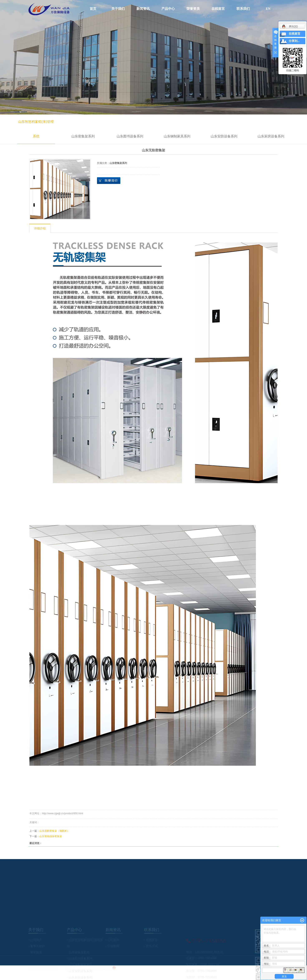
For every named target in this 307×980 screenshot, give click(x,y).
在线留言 (218, 9)
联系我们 (243, 9)
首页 (93, 9)
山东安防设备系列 (224, 136)
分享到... (294, 41)
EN (268, 9)
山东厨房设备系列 (271, 136)
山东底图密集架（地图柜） (54, 831)
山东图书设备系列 (130, 136)
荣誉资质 (193, 9)
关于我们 (118, 9)
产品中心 (168, 9)
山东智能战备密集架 (51, 836)
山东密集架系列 (83, 136)
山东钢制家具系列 (177, 136)
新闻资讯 (143, 9)
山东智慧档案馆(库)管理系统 (36, 129)
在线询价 (109, 181)
